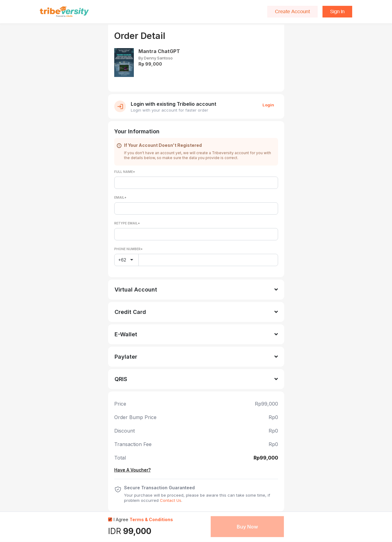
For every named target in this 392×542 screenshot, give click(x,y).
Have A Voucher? (132, 470)
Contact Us (171, 500)
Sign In (337, 12)
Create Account (292, 12)
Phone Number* (128, 249)
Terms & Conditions (151, 519)
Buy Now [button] (247, 527)
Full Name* (125, 172)
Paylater (126, 357)
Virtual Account (136, 290)
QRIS (121, 379)
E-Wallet (126, 334)
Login (268, 105)
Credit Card (130, 312)
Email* (120, 197)
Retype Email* (127, 223)
